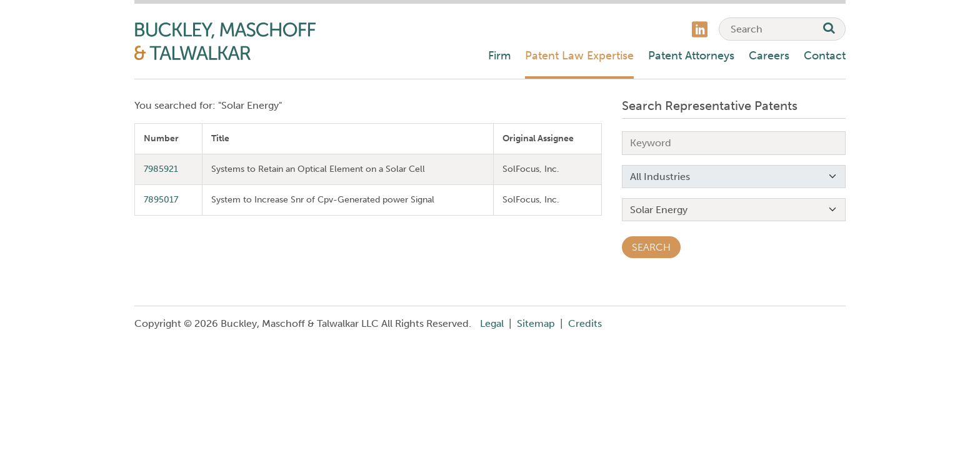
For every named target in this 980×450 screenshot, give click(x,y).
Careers (769, 56)
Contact (825, 56)
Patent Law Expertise (579, 56)
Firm (499, 56)
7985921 (161, 169)
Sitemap (536, 323)
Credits (585, 323)
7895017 (161, 200)
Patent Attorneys (691, 56)
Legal (492, 323)
